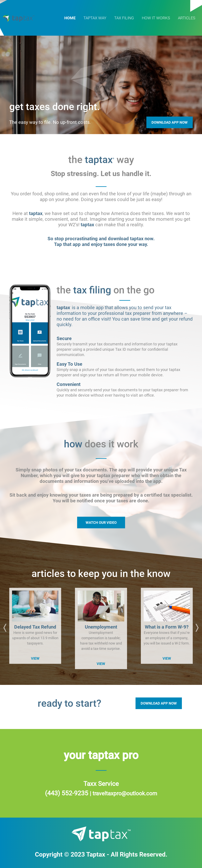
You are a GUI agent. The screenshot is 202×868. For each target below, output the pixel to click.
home (70, 18)
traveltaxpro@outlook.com (125, 793)
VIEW (35, 658)
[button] (5, 629)
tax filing (124, 18)
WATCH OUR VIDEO (101, 523)
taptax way (95, 18)
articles (187, 18)
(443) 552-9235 (67, 793)
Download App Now (170, 122)
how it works (156, 18)
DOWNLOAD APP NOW (159, 703)
